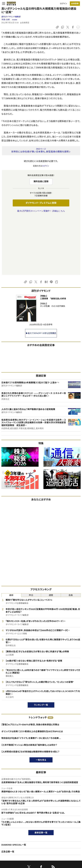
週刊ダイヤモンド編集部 (11, 17)
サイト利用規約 (8, 840)
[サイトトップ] (10, 3)
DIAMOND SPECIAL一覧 (14, 786)
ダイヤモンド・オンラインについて (16, 819)
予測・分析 (6, 20)
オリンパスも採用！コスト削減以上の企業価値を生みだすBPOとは (32, 673)
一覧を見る (41, 701)
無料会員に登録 (41, 181)
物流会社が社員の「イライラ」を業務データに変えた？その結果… (31, 679)
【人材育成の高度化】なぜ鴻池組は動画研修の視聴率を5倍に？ (30, 693)
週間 (51, 537)
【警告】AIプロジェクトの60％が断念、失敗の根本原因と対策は (30, 666)
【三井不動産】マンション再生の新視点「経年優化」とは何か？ (29, 686)
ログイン (64, 4)
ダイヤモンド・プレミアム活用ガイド (15, 836)
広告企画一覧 (8, 793)
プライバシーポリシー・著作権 (13, 850)
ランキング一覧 (41, 646)
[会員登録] (75, 4)
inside (15, 20)
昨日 (31, 537)
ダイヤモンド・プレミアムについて (14, 831)
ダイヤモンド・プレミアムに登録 (41, 203)
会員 (71, 537)
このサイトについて (9, 826)
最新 (11, 537)
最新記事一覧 (41, 774)
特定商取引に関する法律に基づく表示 (17, 845)
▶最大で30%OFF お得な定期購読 (41, 275)
